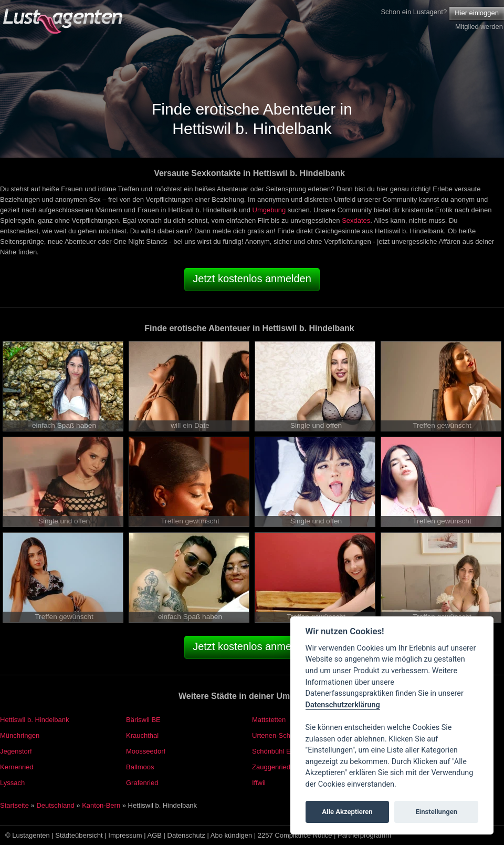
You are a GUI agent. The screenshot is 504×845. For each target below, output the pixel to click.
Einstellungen (436, 812)
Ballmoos (140, 767)
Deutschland (55, 805)
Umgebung (269, 210)
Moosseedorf (146, 751)
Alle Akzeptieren (347, 812)
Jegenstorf (16, 751)
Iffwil (259, 783)
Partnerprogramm (364, 835)
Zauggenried (271, 767)
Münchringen (20, 735)
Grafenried (142, 783)
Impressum (125, 835)
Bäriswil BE (143, 720)
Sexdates (356, 220)
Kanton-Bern (101, 805)
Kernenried (17, 767)
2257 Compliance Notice (295, 835)
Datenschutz (186, 835)
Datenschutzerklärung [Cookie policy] (343, 705)
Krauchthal (142, 735)
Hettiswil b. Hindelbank (35, 720)
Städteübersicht (79, 835)
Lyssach (12, 783)
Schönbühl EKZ (276, 751)
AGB (155, 835)
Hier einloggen (477, 13)
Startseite (14, 805)
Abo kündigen (232, 835)
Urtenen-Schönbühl (281, 735)
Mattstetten (269, 720)
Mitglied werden (479, 27)
